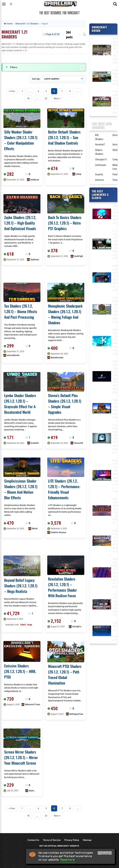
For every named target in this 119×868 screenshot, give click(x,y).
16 (28, 98)
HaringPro (77, 627)
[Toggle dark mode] (11, 4)
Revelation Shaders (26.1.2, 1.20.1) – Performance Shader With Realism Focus (62, 587)
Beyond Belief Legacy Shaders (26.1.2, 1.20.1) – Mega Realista (21, 586)
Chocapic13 (101, 159)
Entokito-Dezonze (58, 532)
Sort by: (36, 79)
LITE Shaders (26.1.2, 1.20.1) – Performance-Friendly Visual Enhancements (64, 489)
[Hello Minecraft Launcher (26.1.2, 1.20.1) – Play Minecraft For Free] (102, 310)
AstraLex (100, 180)
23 (46, 98)
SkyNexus (35, 260)
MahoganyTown (76, 714)
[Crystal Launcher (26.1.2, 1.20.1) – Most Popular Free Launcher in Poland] (102, 476)
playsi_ (32, 791)
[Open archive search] (84, 34)
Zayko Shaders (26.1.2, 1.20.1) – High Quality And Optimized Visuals (20, 223)
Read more (68, 860)
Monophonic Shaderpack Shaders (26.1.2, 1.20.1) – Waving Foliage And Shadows (65, 314)
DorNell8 (35, 443)
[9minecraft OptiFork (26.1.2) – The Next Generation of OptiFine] (102, 102)
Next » (57, 98)
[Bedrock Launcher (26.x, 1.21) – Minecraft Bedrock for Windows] (102, 278)
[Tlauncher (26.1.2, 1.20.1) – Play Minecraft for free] (102, 214)
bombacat (35, 180)
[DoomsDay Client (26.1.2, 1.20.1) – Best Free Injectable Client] (102, 605)
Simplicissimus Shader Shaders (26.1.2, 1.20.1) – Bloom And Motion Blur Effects (21, 489)
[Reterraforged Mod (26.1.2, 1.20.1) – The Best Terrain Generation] (102, 77)
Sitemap (87, 840)
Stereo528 (78, 443)
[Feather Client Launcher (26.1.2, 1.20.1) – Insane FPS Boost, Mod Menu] (102, 377)
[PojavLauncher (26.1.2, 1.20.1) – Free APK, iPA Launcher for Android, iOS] (102, 409)
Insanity (99, 174)
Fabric (23, 625)
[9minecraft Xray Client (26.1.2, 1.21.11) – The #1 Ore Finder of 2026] (102, 51)
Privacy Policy (72, 840)
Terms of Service (52, 840)
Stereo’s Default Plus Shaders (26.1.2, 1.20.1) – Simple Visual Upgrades (65, 404)
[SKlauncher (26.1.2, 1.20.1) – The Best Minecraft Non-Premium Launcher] (102, 342)
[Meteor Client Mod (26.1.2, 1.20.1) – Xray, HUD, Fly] (102, 511)
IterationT (100, 145)
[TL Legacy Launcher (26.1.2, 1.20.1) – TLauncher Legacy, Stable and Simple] (102, 245)
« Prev (12, 91)
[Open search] (115, 4)
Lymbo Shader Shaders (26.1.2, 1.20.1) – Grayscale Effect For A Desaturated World (20, 404)
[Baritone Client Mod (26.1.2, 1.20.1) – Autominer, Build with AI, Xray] (102, 541)
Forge (30, 625)
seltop (78, 174)
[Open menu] (4, 4)
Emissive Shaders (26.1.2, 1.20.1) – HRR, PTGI (20, 671)
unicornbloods (13, 355)
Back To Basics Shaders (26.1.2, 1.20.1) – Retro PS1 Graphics (65, 223)
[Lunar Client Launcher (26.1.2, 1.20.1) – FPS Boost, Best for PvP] (102, 439)
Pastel (116, 174)
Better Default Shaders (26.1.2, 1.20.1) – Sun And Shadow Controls (64, 137)
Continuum (101, 165)
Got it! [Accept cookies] (105, 853)
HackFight (79, 256)
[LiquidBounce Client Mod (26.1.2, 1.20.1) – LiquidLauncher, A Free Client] (102, 631)
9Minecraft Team (32, 704)
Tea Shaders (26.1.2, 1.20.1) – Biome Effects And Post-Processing (21, 311)
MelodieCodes (57, 358)
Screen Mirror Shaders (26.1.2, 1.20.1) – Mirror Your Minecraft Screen (21, 757)
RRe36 (35, 529)
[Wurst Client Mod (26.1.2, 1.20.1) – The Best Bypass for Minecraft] (102, 573)
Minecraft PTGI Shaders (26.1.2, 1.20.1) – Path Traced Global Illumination (65, 674)
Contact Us (33, 840)
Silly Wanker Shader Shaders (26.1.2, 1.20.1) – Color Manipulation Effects (21, 140)
